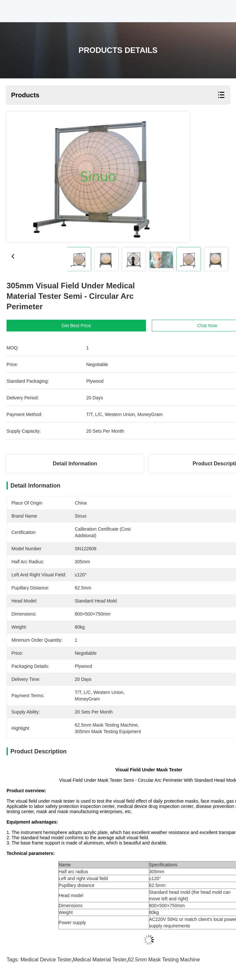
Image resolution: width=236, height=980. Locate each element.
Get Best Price (76, 326)
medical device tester (46, 960)
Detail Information (75, 464)
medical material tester (100, 960)
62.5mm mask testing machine (164, 960)
